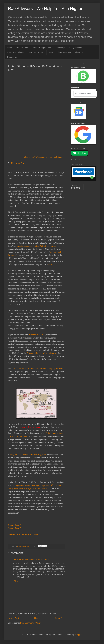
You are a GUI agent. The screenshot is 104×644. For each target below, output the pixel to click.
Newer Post (14, 618)
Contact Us (12, 57)
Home (10, 48)
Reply (15, 581)
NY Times (17, 368)
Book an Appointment (42, 48)
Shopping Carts (64, 52)
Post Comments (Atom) (31, 623)
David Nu (17, 560)
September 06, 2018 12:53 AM (36, 560)
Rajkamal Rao (18, 163)
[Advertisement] (36, 91)
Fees (51, 52)
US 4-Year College (15, 52)
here (50, 264)
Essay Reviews (75, 48)
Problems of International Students (50, 157)
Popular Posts (23, 48)
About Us (79, 52)
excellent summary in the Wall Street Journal (36, 246)
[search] (85, 94)
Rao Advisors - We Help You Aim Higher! (46, 9)
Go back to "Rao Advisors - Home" (24, 534)
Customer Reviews (36, 52)
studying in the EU (37, 335)
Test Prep (60, 48)
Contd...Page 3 (14, 528)
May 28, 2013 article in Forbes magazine (28, 455)
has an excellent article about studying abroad (42, 368)
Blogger (78, 635)
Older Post (60, 618)
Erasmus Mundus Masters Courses (42, 353)
